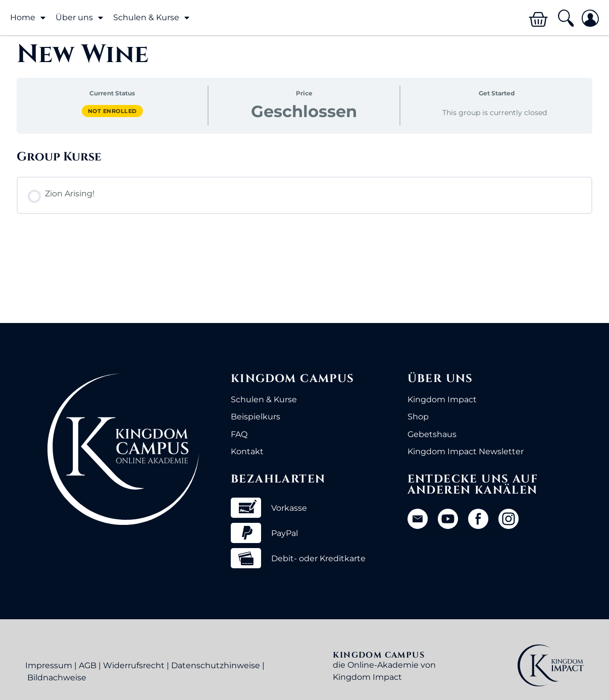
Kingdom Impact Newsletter (466, 451)
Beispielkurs (256, 417)
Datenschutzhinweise (216, 665)
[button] (565, 18)
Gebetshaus (432, 434)
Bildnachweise (57, 678)
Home (28, 18)
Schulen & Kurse (151, 18)
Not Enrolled (112, 111)
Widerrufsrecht (134, 665)
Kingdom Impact (442, 399)
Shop (418, 417)
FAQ (239, 434)
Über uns (79, 18)
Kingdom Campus (293, 379)
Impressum (49, 665)
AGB (88, 665)
